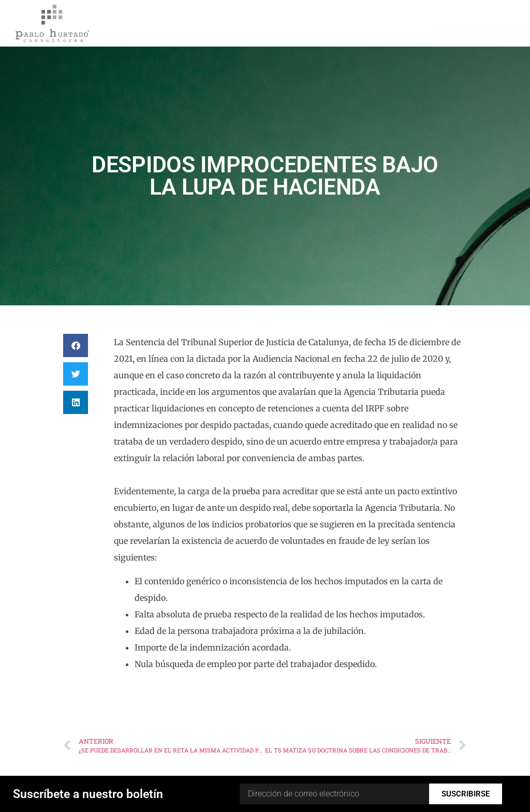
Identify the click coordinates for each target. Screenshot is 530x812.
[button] (76, 345)
